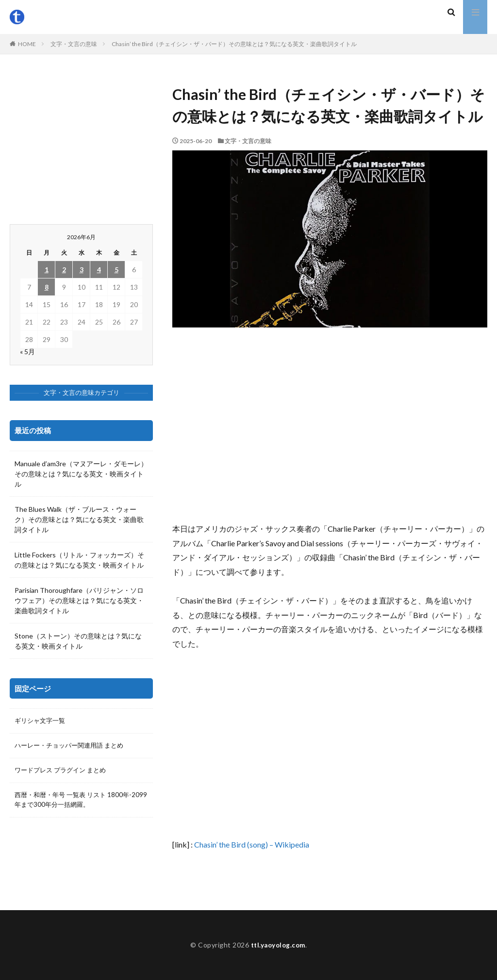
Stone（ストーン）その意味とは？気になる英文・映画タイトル (78, 641)
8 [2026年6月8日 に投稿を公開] (47, 287)
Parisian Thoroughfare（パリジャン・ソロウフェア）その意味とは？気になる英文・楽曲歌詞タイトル (79, 600)
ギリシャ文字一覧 (42, 721)
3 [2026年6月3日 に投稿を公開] (82, 269)
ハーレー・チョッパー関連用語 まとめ (73, 746)
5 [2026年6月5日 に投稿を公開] (116, 269)
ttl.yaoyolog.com (278, 945)
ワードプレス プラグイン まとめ (64, 772)
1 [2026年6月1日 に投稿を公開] (47, 269)
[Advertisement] (330, 425)
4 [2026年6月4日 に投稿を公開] (99, 269)
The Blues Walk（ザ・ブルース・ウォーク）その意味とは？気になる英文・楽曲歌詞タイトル (79, 519)
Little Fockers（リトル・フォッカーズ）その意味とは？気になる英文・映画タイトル (79, 560)
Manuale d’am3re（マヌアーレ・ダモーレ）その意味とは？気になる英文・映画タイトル (81, 474)
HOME (27, 44)
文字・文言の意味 (74, 44)
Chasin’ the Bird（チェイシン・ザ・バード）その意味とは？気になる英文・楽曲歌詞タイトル (234, 44)
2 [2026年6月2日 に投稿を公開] (64, 269)
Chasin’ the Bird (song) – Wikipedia (252, 844)
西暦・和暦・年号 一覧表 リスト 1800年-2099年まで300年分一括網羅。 (72, 802)
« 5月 (27, 351)
